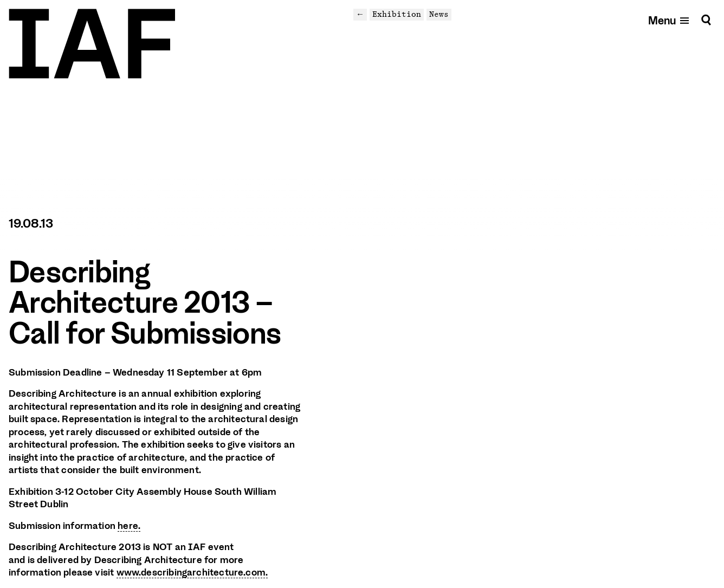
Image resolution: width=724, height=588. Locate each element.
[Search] (706, 20)
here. (129, 526)
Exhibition (397, 14)
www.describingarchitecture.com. (192, 572)
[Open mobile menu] (669, 20)
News (439, 14)
